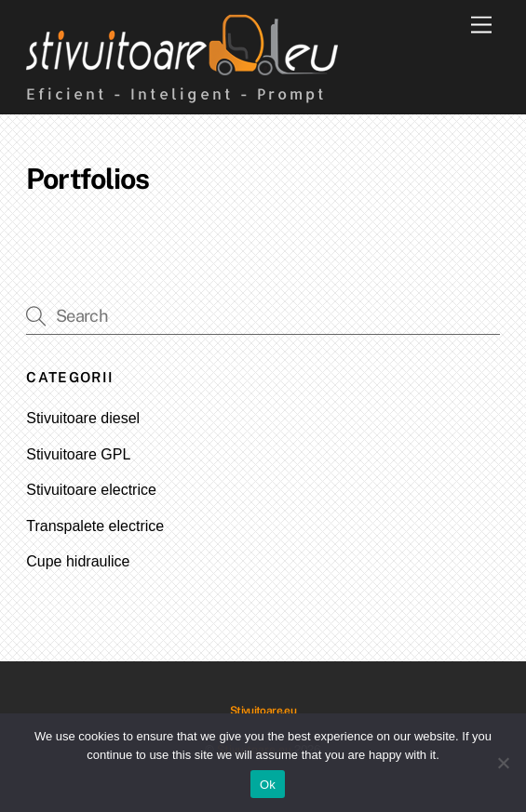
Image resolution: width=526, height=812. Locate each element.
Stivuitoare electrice (91, 490)
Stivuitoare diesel (83, 418)
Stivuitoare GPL (78, 454)
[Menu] (481, 26)
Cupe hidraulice (78, 561)
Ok (268, 785)
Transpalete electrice (95, 526)
